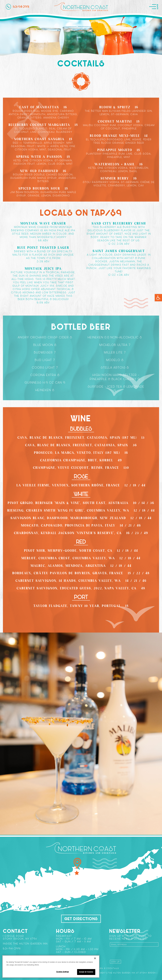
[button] (158, 298)
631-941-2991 (17, 7)
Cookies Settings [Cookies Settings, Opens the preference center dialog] (63, 972)
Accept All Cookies (86, 972)
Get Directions (81, 919)
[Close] (95, 958)
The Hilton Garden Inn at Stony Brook (132, 973)
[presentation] (131, 953)
